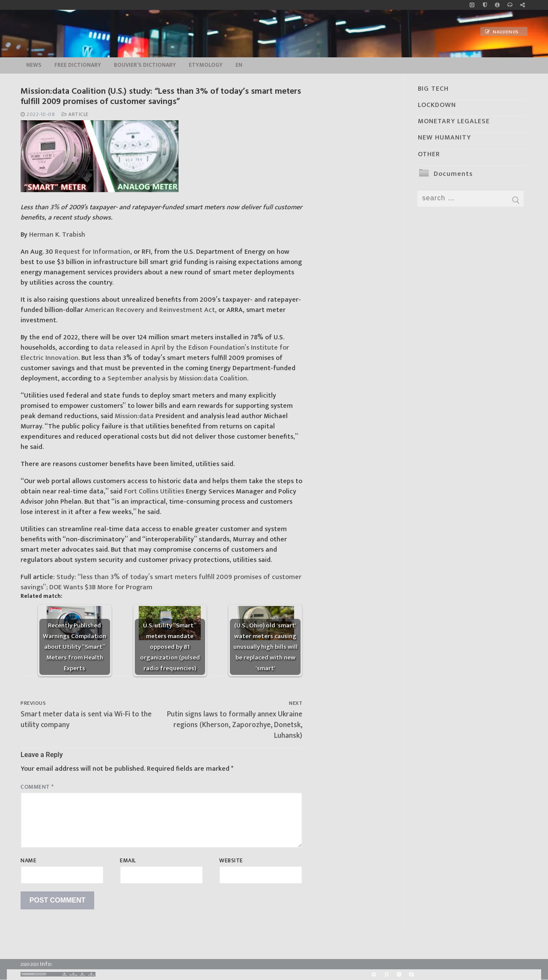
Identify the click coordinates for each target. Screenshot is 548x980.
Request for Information (92, 252)
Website (231, 861)
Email (128, 861)
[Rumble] (374, 974)
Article (75, 114)
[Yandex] (399, 974)
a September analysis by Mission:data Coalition (174, 379)
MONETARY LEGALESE (454, 121)
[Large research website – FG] (523, 5)
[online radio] (510, 5)
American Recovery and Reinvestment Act (150, 310)
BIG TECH (433, 89)
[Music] (472, 5)
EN (239, 65)
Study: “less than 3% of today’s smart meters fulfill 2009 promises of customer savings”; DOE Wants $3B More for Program (161, 582)
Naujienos (502, 32)
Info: (46, 964)
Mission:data (134, 416)
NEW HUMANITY (444, 138)
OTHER (429, 154)
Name (28, 861)
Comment (37, 787)
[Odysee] (411, 974)
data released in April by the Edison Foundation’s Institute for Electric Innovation (155, 353)
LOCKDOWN (437, 105)
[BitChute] (386, 974)
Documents (453, 174)
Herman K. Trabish (57, 235)
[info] (497, 5)
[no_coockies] (485, 5)
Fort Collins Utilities (154, 491)
